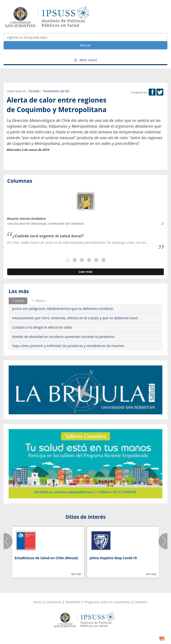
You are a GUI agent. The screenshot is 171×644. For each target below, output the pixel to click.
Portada (34, 91)
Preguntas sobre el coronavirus (107, 602)
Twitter (160, 92)
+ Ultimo (38, 301)
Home (38, 602)
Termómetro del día (56, 91)
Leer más (85, 272)
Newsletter (73, 602)
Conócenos (54, 602)
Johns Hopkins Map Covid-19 (113, 558)
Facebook (152, 92)
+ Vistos (18, 301)
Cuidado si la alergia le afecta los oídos (42, 327)
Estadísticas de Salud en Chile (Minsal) (46, 558)
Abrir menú (86, 60)
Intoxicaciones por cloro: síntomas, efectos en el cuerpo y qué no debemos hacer (75, 318)
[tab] (18, 301)
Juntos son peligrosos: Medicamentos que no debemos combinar (63, 309)
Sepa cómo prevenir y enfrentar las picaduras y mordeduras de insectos (68, 346)
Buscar (85, 45)
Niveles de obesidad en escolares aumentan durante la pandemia (63, 337)
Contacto (141, 602)
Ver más (76, 574)
